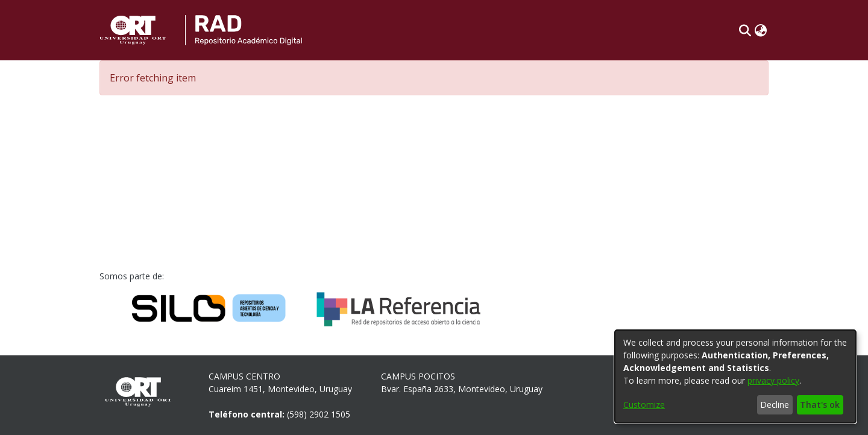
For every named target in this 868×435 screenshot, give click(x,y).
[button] (745, 30)
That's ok (820, 405)
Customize (644, 405)
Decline (775, 405)
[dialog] (735, 376)
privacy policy (773, 380)
